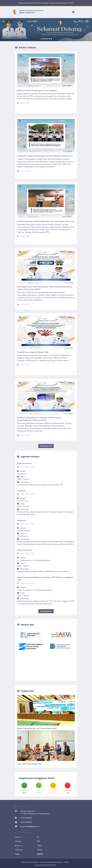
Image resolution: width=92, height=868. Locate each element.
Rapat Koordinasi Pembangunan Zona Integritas (37, 90)
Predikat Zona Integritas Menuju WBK (33, 352)
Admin (67, 862)
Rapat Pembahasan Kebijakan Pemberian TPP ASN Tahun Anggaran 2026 (45, 579)
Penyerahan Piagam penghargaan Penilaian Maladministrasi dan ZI (45, 156)
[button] (7, 30)
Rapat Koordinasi (24, 463)
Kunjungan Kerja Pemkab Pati (29, 764)
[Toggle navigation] (74, 12)
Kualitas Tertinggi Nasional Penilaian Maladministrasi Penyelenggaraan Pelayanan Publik (39, 419)
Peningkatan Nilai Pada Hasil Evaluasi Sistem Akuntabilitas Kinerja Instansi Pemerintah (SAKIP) (45, 288)
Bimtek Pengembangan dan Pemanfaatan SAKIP (37, 728)
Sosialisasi (22, 491)
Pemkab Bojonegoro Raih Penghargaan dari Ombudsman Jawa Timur (46, 221)
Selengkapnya (46, 446)
